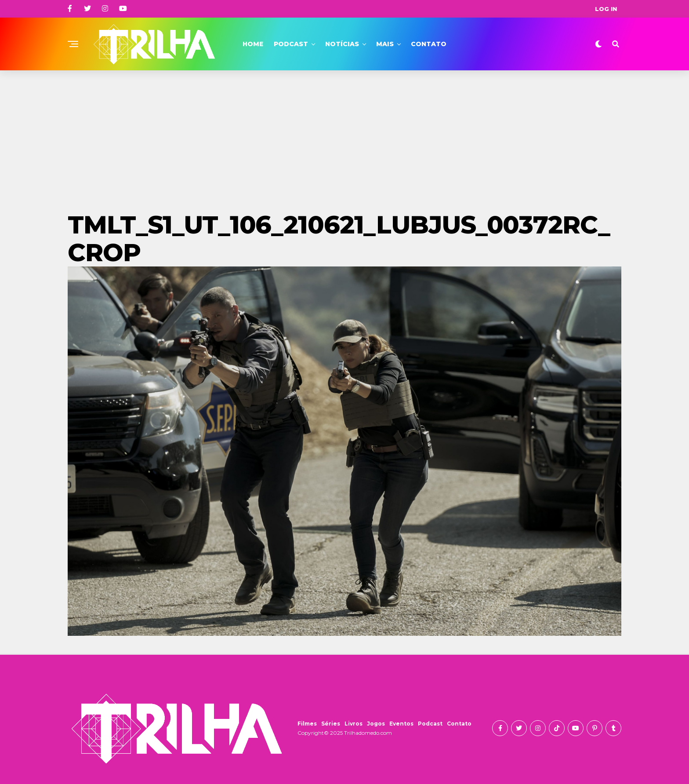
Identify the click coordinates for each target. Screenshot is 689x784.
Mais (385, 44)
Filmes (307, 724)
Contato (429, 44)
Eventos (401, 724)
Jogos (376, 724)
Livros (354, 724)
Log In (606, 9)
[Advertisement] (344, 136)
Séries (331, 724)
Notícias (342, 44)
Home (253, 44)
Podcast (291, 44)
